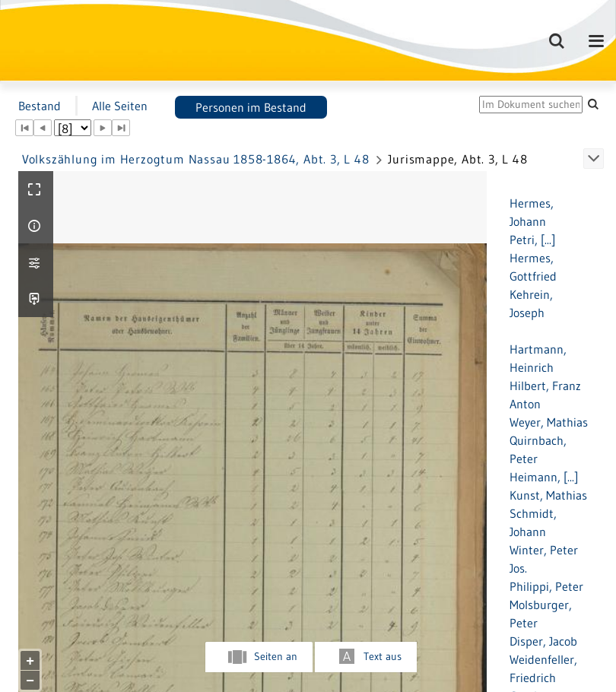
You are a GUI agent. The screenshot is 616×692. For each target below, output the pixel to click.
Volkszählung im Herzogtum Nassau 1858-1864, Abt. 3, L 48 (196, 159)
